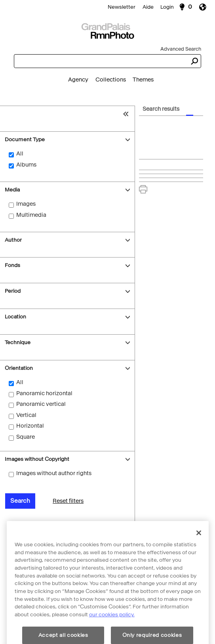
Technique (18, 342)
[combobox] (101, 61)
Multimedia (31, 215)
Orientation (19, 368)
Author (13, 240)
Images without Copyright (37, 459)
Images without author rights (54, 473)
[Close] (199, 551)
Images (26, 204)
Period (13, 291)
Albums (26, 165)
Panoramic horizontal (44, 393)
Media (12, 190)
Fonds (12, 265)
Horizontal (30, 426)
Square (26, 437)
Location (15, 317)
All (20, 154)
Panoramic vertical (41, 404)
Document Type (25, 139)
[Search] (107, 30)
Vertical (26, 415)
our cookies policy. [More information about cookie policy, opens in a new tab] (112, 633)
